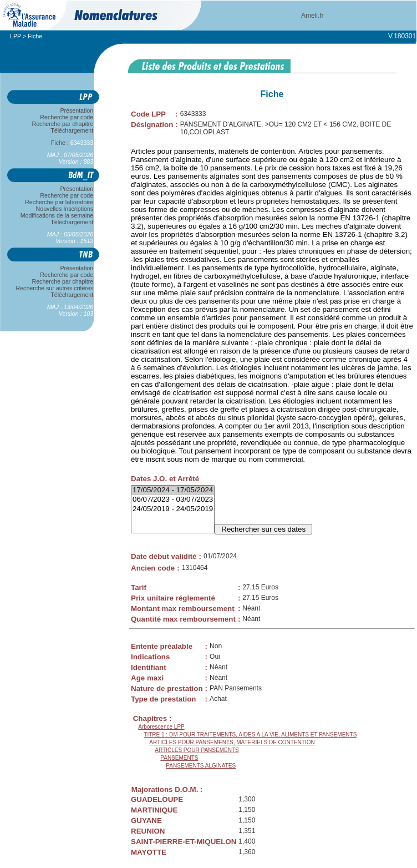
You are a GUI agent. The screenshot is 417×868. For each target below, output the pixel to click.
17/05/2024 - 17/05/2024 (173, 490)
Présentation (77, 110)
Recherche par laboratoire (59, 202)
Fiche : (72, 143)
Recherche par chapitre (63, 124)
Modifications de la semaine (57, 215)
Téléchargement (72, 130)
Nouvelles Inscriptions (65, 209)
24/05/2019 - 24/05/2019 (173, 509)
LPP (16, 36)
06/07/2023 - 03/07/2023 (173, 500)
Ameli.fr (312, 16)
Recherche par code (67, 117)
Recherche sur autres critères (55, 288)
